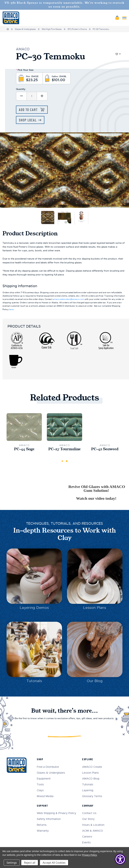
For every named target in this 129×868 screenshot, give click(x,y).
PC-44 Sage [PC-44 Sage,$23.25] (24, 449)
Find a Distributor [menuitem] (48, 767)
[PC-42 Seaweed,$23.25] (105, 427)
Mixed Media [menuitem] (45, 796)
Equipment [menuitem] (44, 779)
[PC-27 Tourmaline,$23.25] (64, 427)
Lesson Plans (95, 608)
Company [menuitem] (88, 806)
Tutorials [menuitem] (88, 785)
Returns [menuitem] (42, 825)
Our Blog (95, 681)
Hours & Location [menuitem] (93, 825)
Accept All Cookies (54, 863)
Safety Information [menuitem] (49, 819)
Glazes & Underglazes (25, 29)
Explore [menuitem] (88, 759)
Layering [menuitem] (88, 790)
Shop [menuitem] (40, 759)
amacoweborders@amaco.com (68, 299)
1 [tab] (62, 461)
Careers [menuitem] (87, 837)
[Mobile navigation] (124, 18)
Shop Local (28, 120)
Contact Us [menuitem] (89, 813)
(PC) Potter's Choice (77, 29)
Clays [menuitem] (40, 790)
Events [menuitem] (86, 843)
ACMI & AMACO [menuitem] (93, 831)
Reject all (30, 863)
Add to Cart (29, 110)
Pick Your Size (25, 70)
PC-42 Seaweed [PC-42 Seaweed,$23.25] (105, 449)
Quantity (21, 89)
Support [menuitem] (42, 806)
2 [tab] (67, 461)
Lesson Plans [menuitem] (90, 773)
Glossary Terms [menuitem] (92, 796)
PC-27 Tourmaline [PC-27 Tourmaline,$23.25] (64, 449)
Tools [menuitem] (40, 785)
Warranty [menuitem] (43, 831)
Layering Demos (34, 608)
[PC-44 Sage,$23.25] (24, 427)
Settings (12, 863)
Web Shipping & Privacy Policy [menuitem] (56, 813)
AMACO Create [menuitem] (92, 767)
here (11, 309)
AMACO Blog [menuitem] (91, 779)
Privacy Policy (89, 855)
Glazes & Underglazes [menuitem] (51, 773)
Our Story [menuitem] (88, 819)
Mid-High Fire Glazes (52, 29)
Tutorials (34, 681)
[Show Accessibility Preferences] (120, 859)
